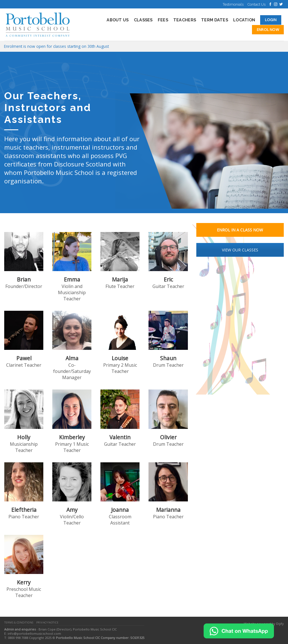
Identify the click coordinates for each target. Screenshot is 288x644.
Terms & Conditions (19, 622)
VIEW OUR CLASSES (240, 250)
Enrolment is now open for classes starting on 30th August (56, 46)
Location (244, 20)
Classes (143, 20)
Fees (163, 20)
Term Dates (215, 20)
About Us (118, 20)
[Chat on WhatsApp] (239, 631)
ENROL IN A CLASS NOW (240, 230)
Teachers (185, 20)
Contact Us (256, 4)
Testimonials (233, 4)
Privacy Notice (47, 622)
